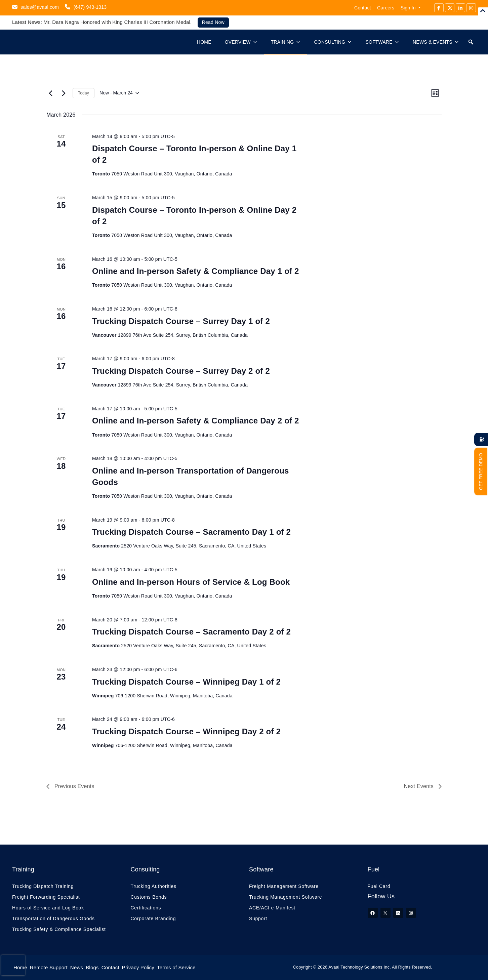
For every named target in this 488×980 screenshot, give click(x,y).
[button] (471, 42)
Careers (386, 8)
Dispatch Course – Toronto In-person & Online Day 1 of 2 (194, 154)
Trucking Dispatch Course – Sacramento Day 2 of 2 (191, 632)
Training (286, 42)
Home (204, 42)
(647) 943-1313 (86, 7)
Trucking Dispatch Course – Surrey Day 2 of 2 (181, 371)
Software (382, 42)
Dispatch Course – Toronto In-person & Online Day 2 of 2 (194, 216)
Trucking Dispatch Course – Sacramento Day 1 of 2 (191, 532)
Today (84, 93)
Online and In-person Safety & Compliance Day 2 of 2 (196, 421)
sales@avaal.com (35, 7)
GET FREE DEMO (481, 472)
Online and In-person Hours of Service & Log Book (191, 582)
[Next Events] (64, 93)
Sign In (408, 8)
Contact (363, 8)
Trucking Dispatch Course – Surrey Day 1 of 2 (181, 321)
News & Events (436, 42)
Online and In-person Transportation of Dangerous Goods (191, 476)
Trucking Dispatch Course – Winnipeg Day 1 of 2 (186, 682)
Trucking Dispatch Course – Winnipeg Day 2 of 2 (186, 731)
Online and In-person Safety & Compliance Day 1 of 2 (196, 271)
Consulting (333, 42)
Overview (241, 42)
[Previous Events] (50, 93)
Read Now (213, 22)
